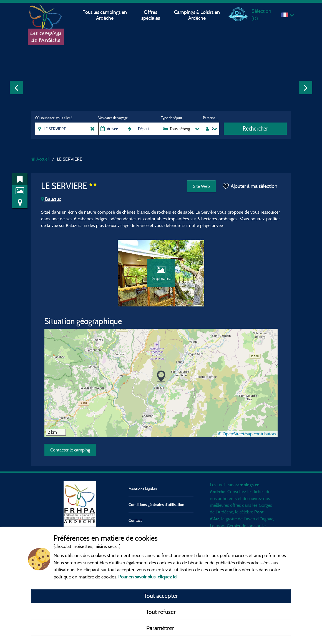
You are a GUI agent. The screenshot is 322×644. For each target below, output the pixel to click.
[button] (161, 377)
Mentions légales (143, 489)
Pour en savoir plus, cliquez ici (148, 577)
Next (306, 88)
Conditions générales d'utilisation (156, 504)
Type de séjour (172, 118)
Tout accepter (161, 596)
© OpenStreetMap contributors (247, 434)
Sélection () (261, 15)
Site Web (201, 186)
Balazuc (51, 199)
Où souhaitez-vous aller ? (54, 118)
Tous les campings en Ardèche (105, 15)
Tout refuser (161, 612)
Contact (135, 520)
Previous (16, 88)
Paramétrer (161, 628)
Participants (211, 118)
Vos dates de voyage (113, 118)
